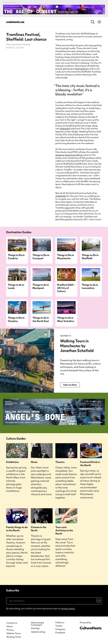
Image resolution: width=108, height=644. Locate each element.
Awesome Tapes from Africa (69, 155)
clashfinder (61, 196)
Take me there (70, 385)
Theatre (60, 462)
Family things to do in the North (17, 529)
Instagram (60, 629)
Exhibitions (12, 462)
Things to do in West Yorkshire (66, 319)
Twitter (59, 626)
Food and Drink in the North (90, 464)
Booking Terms (14, 637)
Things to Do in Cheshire (16, 319)
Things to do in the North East (41, 319)
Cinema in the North (39, 529)
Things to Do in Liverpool (41, 257)
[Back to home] (15, 22)
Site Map (35, 628)
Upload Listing (38, 632)
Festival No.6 (81, 69)
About (10, 626)
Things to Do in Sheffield (90, 257)
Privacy (10, 630)
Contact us (12, 623)
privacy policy (68, 609)
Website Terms (14, 633)
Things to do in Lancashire (90, 286)
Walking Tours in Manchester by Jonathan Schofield (78, 346)
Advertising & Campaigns (37, 624)
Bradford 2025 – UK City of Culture (66, 288)
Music (34, 462)
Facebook (60, 633)
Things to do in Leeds (16, 286)
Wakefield (65, 129)
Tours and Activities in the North (64, 530)
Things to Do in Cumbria (16, 257)
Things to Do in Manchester (65, 257)
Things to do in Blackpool (41, 286)
